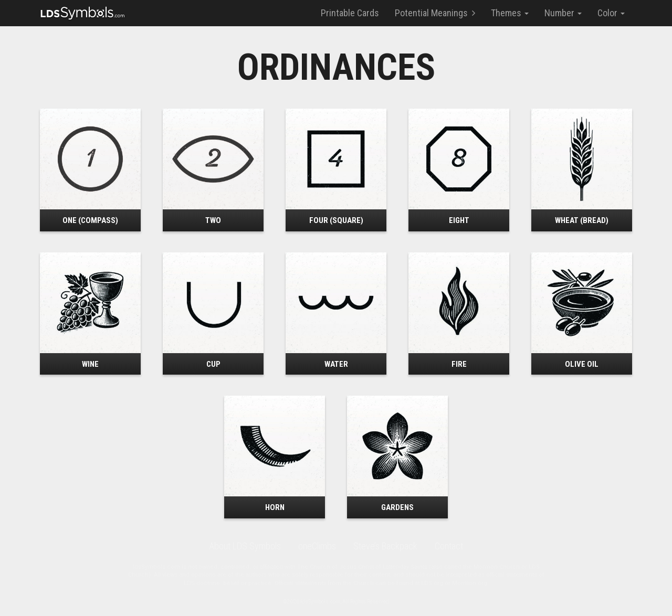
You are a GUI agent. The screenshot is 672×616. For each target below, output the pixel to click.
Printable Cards (350, 13)
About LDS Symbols (245, 546)
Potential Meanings (435, 13)
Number (563, 13)
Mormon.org (470, 583)
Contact (449, 546)
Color (611, 13)
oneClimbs (317, 546)
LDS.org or (437, 583)
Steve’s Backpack (385, 546)
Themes (510, 13)
